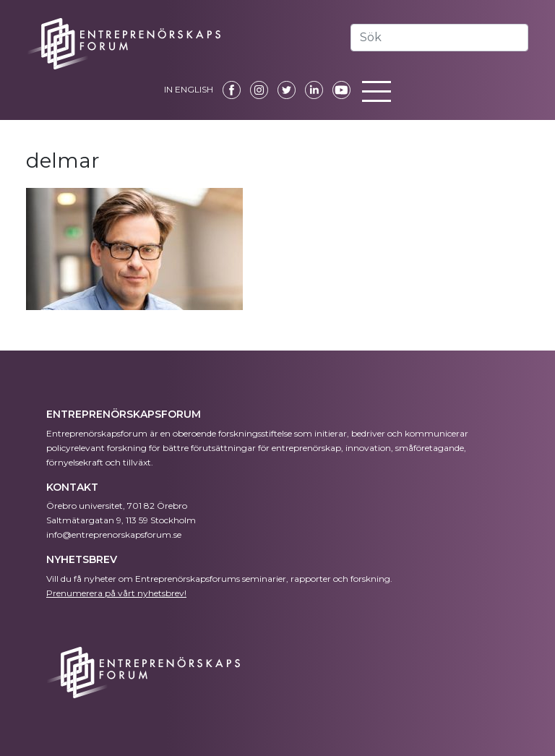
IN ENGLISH (189, 89)
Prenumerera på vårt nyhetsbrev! (116, 593)
